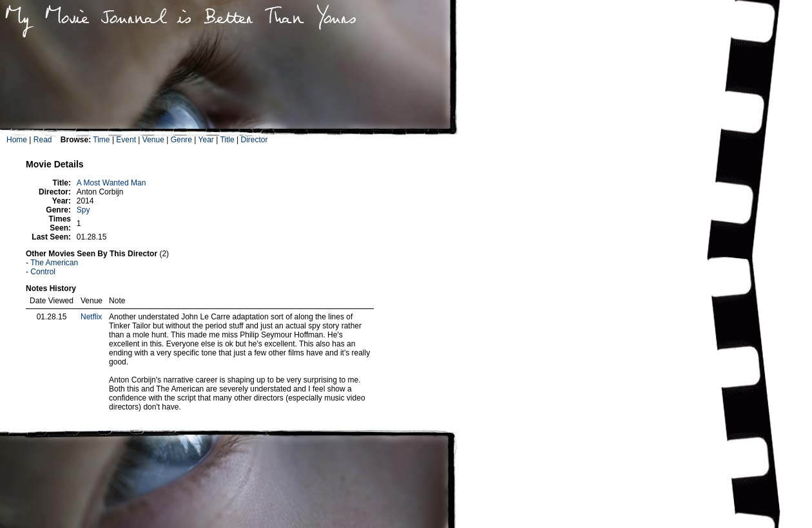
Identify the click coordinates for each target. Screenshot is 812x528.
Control (43, 272)
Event (126, 140)
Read (43, 140)
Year (206, 140)
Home (17, 140)
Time (101, 140)
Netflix (91, 317)
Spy (83, 210)
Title (227, 140)
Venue (153, 140)
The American (54, 263)
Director (254, 140)
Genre (181, 140)
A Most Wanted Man (111, 183)
